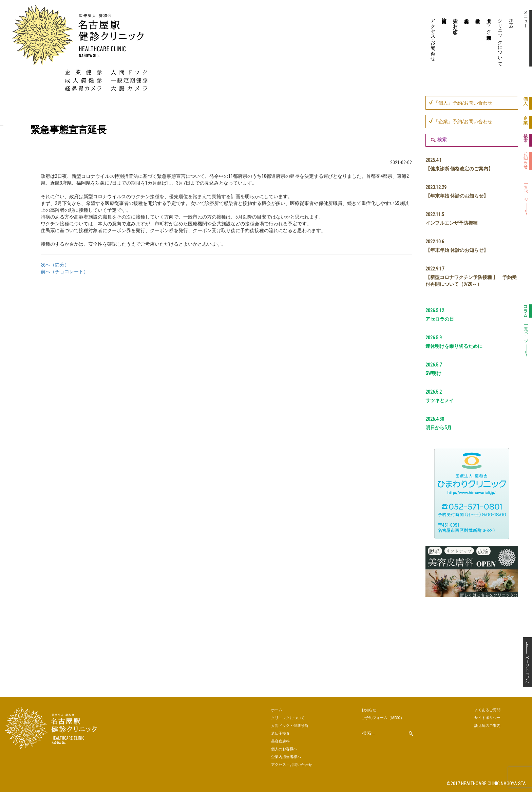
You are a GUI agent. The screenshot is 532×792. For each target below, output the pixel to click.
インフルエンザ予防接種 (452, 223)
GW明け (433, 373)
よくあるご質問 (487, 710)
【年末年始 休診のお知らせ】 (457, 196)
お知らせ (369, 710)
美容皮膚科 (466, 39)
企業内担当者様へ (444, 18)
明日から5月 (439, 428)
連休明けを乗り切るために (454, 346)
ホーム (512, 21)
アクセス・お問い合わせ (433, 37)
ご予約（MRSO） (383, 718)
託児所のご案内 (487, 726)
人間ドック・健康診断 (489, 23)
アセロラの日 (440, 319)
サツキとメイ (440, 400)
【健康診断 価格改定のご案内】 (459, 169)
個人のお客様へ (456, 23)
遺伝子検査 (477, 39)
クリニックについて (500, 40)
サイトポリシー (487, 718)
